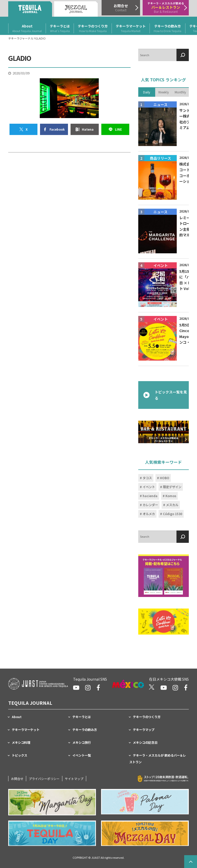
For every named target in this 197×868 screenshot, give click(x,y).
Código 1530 (173, 514)
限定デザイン (172, 487)
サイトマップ (74, 779)
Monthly (180, 92)
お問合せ (17, 779)
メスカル (172, 505)
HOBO (165, 478)
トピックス (19, 755)
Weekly (164, 92)
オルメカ (149, 514)
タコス (147, 478)
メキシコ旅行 (82, 742)
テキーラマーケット (131, 28)
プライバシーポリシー (44, 779)
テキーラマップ (144, 730)
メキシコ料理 (21, 742)
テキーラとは (60, 28)
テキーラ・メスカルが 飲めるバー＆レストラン (158, 759)
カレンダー (150, 505)
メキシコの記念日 (145, 742)
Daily (147, 92)
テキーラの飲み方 (168, 28)
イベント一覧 (82, 755)
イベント (149, 487)
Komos (171, 496)
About (27, 28)
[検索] (183, 55)
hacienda (150, 496)
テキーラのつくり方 (93, 28)
